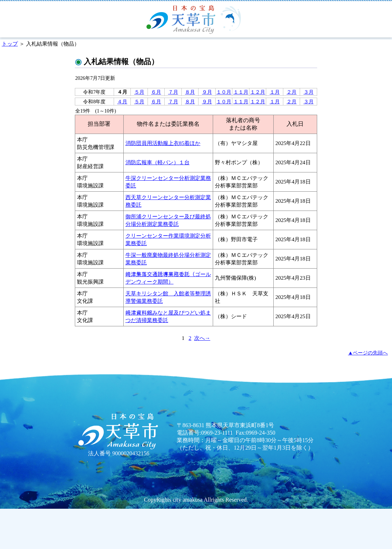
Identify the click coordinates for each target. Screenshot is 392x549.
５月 (139, 92)
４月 (122, 102)
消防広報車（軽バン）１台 (158, 162)
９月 (207, 92)
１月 (275, 92)
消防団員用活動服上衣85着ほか (163, 143)
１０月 (224, 92)
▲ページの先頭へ (368, 353)
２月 (292, 92)
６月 (156, 92)
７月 (173, 92)
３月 (309, 92)
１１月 (241, 92)
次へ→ (202, 338)
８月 (190, 92)
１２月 (258, 92)
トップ (10, 44)
